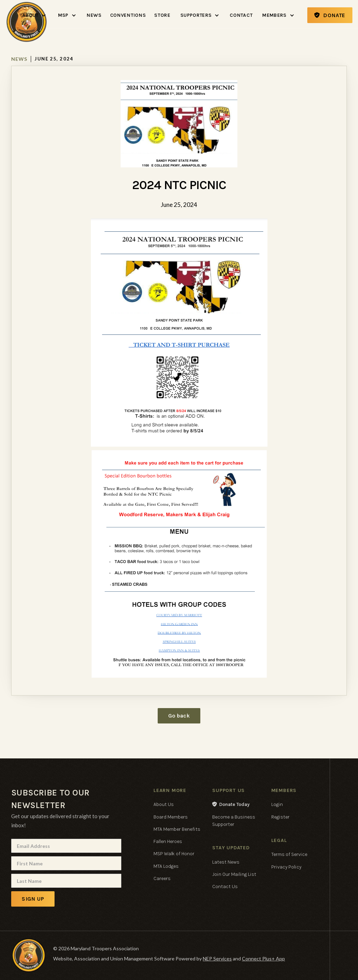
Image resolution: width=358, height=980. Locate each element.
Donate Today (231, 804)
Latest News (226, 862)
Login (277, 804)
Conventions (128, 15)
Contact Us (225, 887)
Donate (330, 15)
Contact (241, 15)
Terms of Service (289, 854)
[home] (27, 1)
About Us (164, 804)
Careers (162, 878)
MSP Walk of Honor (174, 854)
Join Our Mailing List (234, 874)
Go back (179, 716)
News (94, 15)
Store (162, 15)
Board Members (171, 817)
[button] (35, 15)
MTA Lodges (166, 866)
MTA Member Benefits (177, 829)
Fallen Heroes (168, 841)
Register (280, 817)
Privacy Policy (286, 867)
